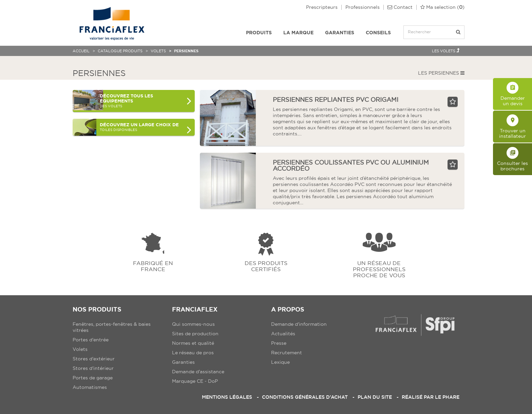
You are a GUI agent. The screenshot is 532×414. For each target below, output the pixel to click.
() (442, 7)
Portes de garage (93, 378)
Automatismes (90, 387)
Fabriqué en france (153, 266)
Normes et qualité (193, 343)
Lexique (280, 362)
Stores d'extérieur (94, 359)
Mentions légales (227, 397)
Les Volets (446, 51)
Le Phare (447, 397)
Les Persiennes (441, 73)
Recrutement (287, 353)
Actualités (283, 334)
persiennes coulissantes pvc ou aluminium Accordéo (351, 165)
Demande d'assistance (198, 372)
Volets (158, 51)
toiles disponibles (146, 129)
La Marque (298, 33)
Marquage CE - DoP (195, 381)
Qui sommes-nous (193, 324)
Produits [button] (259, 33)
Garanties (340, 33)
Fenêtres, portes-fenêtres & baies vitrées (112, 327)
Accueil (81, 51)
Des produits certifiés (266, 266)
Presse (279, 343)
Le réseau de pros (193, 353)
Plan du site (375, 397)
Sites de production (195, 334)
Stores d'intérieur (93, 368)
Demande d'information (299, 324)
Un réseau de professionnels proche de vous (379, 269)
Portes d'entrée (91, 340)
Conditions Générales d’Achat (305, 397)
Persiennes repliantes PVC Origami (336, 100)
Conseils (378, 33)
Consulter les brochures (512, 159)
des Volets (146, 101)
